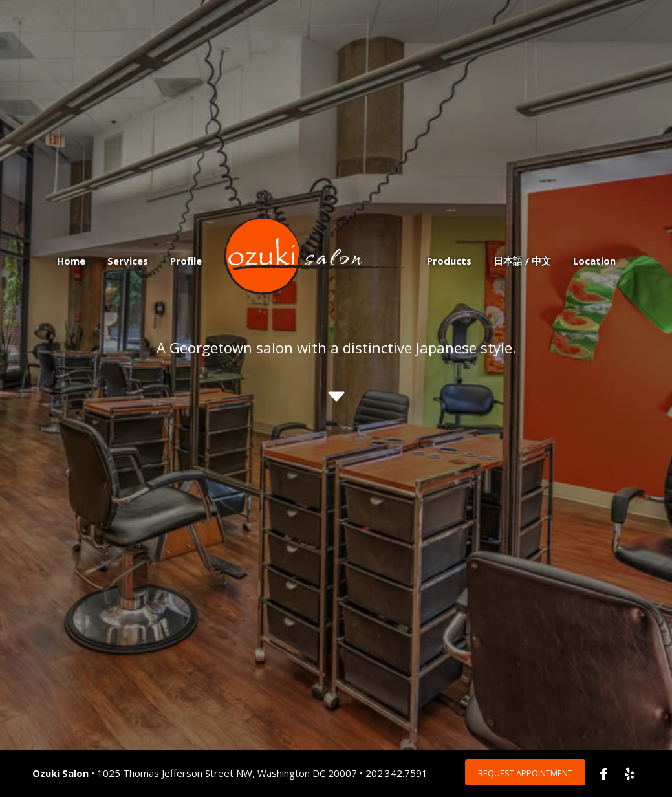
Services (128, 261)
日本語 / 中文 (522, 261)
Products (449, 261)
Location (594, 261)
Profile (186, 261)
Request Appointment (525, 773)
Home (71, 261)
